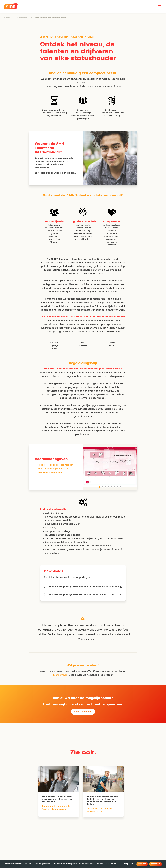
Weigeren (142, 864)
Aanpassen (129, 864)
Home (7, 18)
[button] (160, 6)
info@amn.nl (60, 675)
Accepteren (156, 864)
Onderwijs (22, 18)
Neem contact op (83, 712)
